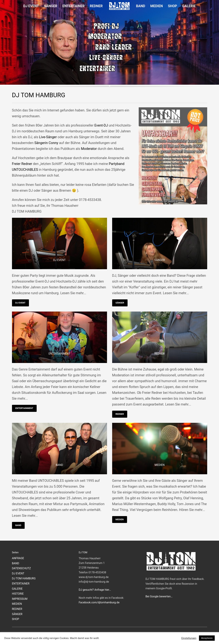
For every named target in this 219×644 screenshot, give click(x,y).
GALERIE (17, 589)
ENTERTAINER (21, 584)
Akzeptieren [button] (207, 638)
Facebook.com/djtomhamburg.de (99, 602)
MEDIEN (120, 519)
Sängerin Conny (46, 143)
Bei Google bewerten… (159, 596)
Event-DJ (101, 125)
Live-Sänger (48, 137)
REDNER (120, 414)
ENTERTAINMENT (24, 408)
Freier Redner (22, 164)
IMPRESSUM (20, 599)
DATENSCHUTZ (21, 568)
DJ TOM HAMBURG (24, 578)
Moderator (89, 149)
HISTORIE (18, 594)
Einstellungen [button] (189, 638)
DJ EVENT (20, 303)
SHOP (16, 619)
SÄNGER (120, 303)
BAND (18, 525)
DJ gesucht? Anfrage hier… (95, 590)
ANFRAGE (18, 558)
